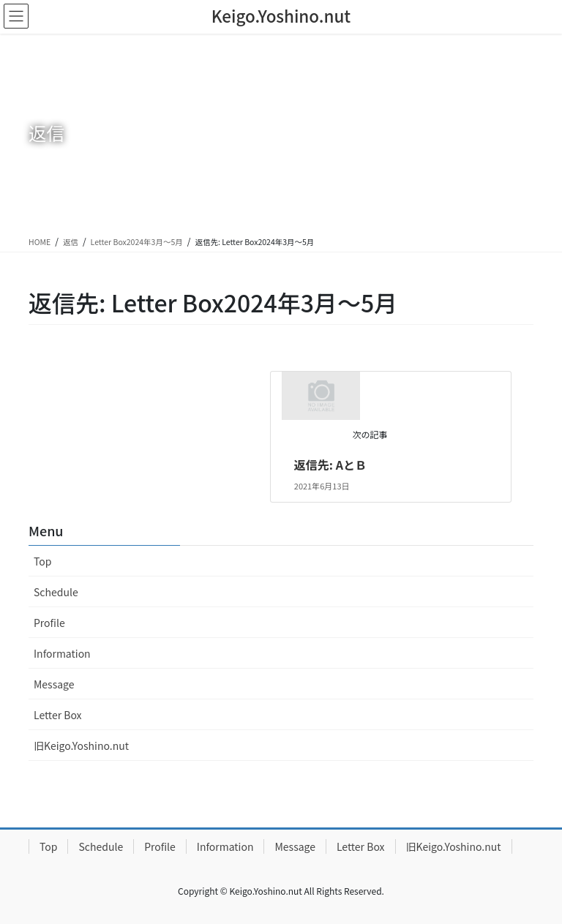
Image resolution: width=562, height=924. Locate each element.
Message (54, 684)
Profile (49, 623)
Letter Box (58, 715)
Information (62, 653)
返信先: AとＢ (330, 465)
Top (42, 561)
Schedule (56, 592)
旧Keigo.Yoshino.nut (81, 745)
